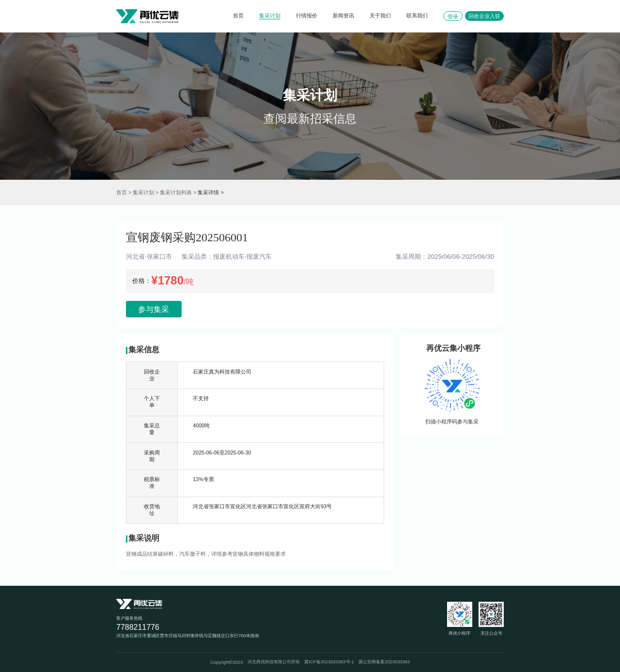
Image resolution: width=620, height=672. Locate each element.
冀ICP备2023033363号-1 (329, 662)
